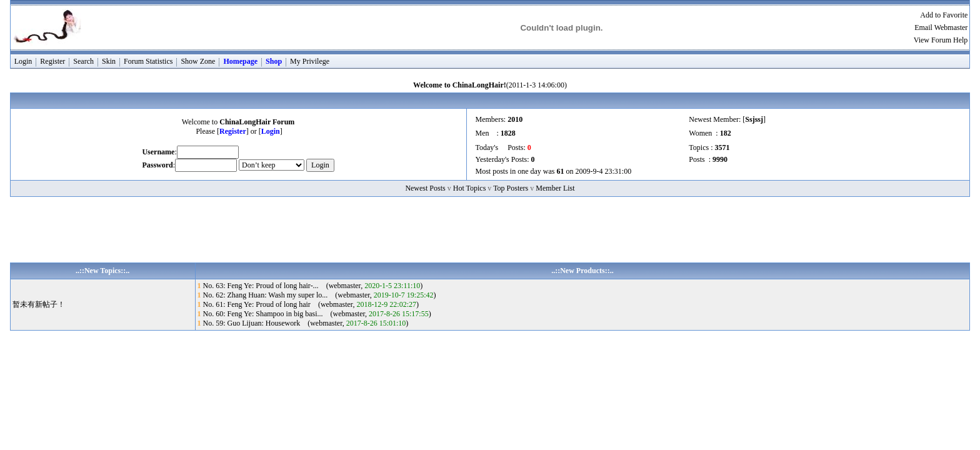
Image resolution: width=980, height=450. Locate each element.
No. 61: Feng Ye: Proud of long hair (257, 304)
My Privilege (310, 61)
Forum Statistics (148, 61)
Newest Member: (716, 119)
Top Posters (511, 188)
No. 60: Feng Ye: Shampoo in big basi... (263, 314)
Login (23, 61)
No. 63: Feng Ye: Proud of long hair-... (261, 286)
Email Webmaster (941, 27)
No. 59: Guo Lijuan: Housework (252, 323)
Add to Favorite (944, 15)
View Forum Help (941, 40)
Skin (109, 61)
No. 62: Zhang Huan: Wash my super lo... (266, 295)
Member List (555, 188)
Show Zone (198, 61)
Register (52, 61)
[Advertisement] (490, 234)
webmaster (345, 286)
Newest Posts (425, 188)
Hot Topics (470, 188)
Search (83, 61)
